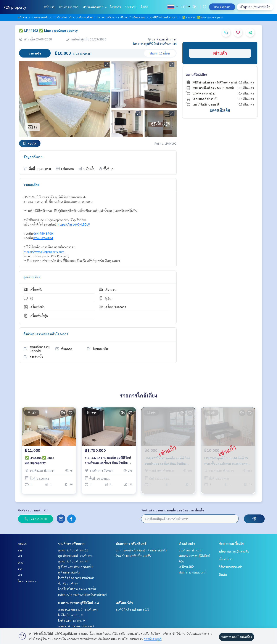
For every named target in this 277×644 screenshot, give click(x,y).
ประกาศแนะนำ (69, 7)
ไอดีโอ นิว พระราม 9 (70, 615)
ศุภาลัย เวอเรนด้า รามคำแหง (75, 556)
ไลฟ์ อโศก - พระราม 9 (71, 620)
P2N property (15, 7)
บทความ (131, 7)
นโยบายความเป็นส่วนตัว (234, 551)
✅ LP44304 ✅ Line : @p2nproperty (39, 464)
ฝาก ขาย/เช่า (222, 7)
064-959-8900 (43, 233)
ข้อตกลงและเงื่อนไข (231, 543)
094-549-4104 (43, 238)
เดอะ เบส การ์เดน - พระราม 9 (76, 626)
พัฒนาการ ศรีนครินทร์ (131, 543)
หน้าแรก (49, 7)
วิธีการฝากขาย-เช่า (231, 567)
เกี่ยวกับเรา (226, 559)
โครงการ (115, 7)
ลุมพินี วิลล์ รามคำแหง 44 (164, 17)
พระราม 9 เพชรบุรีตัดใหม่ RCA (79, 603)
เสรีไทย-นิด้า (124, 603)
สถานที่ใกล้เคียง (197, 74)
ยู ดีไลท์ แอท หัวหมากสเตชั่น (75, 567)
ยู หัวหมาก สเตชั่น (69, 572)
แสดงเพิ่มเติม (220, 110)
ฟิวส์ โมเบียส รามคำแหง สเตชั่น (77, 589)
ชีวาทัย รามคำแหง (69, 583)
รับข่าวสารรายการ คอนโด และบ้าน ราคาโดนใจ (173, 510)
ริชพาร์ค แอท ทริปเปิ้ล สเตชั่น (134, 556)
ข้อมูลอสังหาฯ (33, 157)
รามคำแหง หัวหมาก (71, 543)
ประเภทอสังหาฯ (94, 7)
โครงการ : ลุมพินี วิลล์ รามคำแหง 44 (155, 43)
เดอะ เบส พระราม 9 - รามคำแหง (78, 609)
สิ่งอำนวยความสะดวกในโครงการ (46, 334)
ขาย (20, 550)
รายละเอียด (32, 185)
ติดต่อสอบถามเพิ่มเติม (33, 510)
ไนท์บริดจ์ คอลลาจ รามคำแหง (76, 578)
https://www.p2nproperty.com (44, 252)
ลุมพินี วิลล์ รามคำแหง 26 (73, 550)
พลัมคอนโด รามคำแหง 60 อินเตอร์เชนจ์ (82, 594)
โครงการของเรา (27, 581)
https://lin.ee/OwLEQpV (74, 224)
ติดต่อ (144, 7)
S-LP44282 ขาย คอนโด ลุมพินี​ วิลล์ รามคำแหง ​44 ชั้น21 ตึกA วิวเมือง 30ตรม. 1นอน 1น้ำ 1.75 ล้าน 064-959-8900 (108, 464)
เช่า (20, 556)
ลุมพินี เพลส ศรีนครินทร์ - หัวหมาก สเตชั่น (141, 550)
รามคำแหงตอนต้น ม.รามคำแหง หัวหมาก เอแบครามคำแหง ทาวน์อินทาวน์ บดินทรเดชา (99, 17)
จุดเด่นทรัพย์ (32, 277)
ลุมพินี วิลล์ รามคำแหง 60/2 (133, 609)
